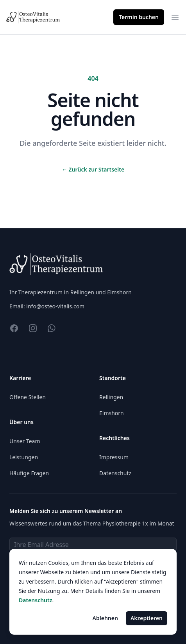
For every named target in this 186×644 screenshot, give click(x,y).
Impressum (114, 457)
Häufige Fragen (29, 473)
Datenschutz (115, 473)
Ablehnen (105, 618)
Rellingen (111, 397)
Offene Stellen (28, 397)
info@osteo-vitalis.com (55, 306)
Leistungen (24, 457)
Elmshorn (112, 413)
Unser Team (25, 441)
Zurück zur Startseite (93, 169)
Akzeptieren (147, 618)
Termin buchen (139, 17)
